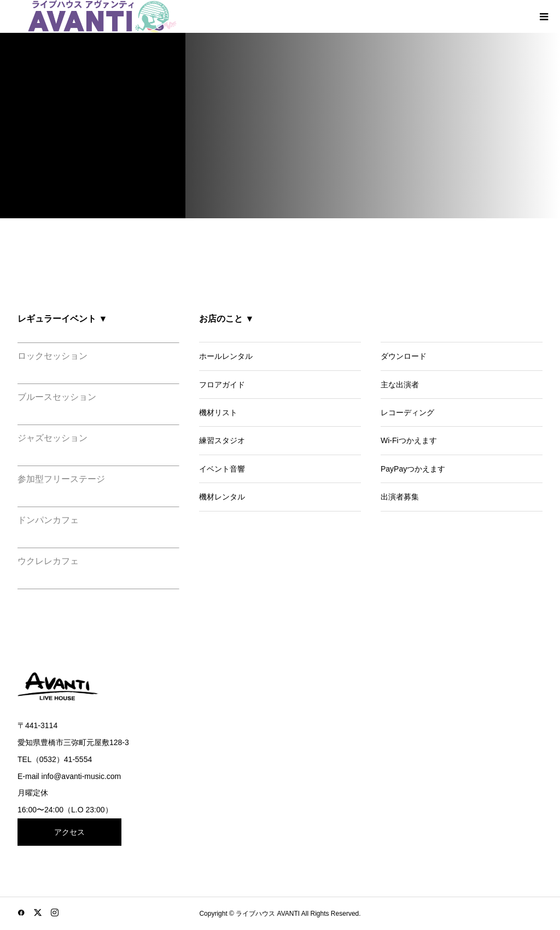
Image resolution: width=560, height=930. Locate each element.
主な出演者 (400, 385)
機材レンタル (222, 497)
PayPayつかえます (413, 469)
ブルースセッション (57, 397)
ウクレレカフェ (48, 561)
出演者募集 (400, 497)
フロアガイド (222, 385)
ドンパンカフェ (48, 520)
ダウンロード (404, 356)
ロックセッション (52, 356)
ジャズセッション (52, 438)
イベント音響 (222, 469)
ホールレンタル (226, 356)
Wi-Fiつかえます (409, 440)
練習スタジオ (222, 440)
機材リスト (218, 412)
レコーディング (407, 412)
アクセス (69, 832)
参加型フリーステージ (61, 479)
